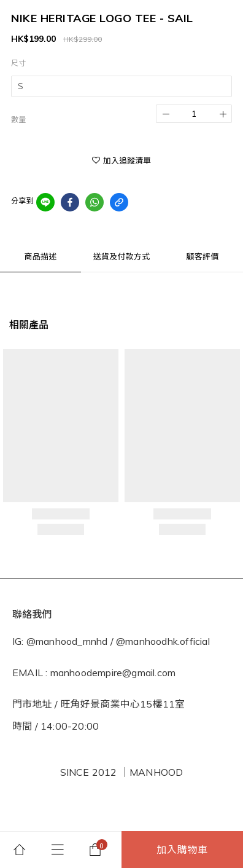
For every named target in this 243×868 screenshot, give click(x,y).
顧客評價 (203, 256)
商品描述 (41, 256)
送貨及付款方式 (121, 256)
